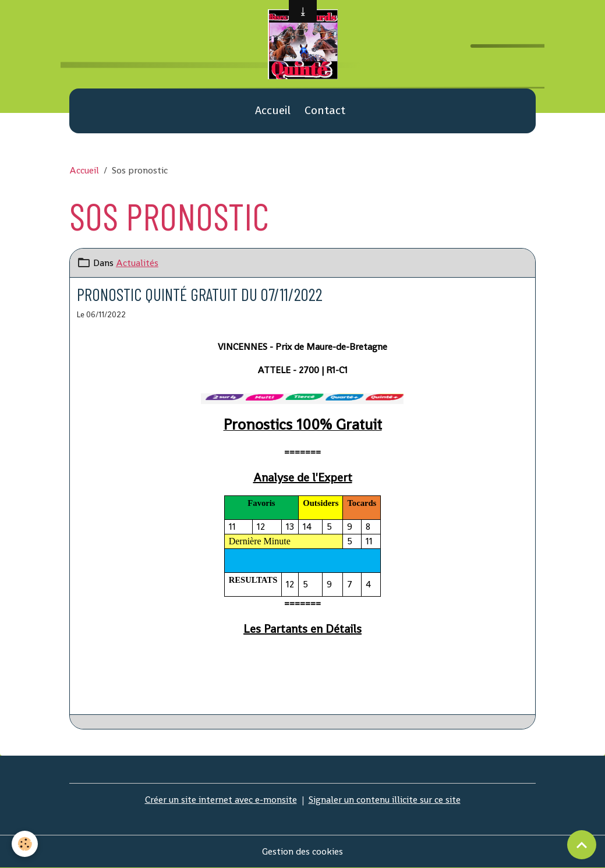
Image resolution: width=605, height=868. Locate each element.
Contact (325, 110)
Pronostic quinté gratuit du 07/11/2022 (200, 294)
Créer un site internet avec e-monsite (221, 800)
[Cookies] (25, 844)
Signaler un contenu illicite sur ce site (385, 800)
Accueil (273, 110)
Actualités (137, 263)
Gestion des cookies (302, 851)
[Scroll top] (582, 845)
